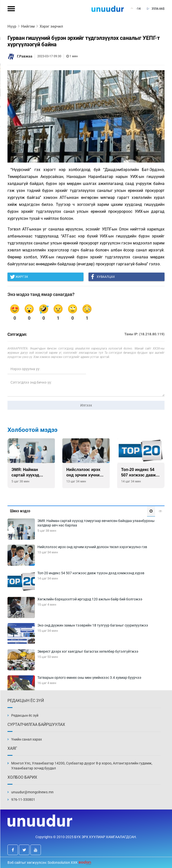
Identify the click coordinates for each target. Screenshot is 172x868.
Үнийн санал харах (27, 739)
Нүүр (12, 26)
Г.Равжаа (25, 56)
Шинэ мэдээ (20, 511)
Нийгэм (28, 26)
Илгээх (86, 405)
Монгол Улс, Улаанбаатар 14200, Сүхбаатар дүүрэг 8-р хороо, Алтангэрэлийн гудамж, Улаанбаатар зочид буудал (82, 766)
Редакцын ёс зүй (25, 715)
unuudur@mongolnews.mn (32, 792)
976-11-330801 (23, 800)
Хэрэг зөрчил (51, 26)
